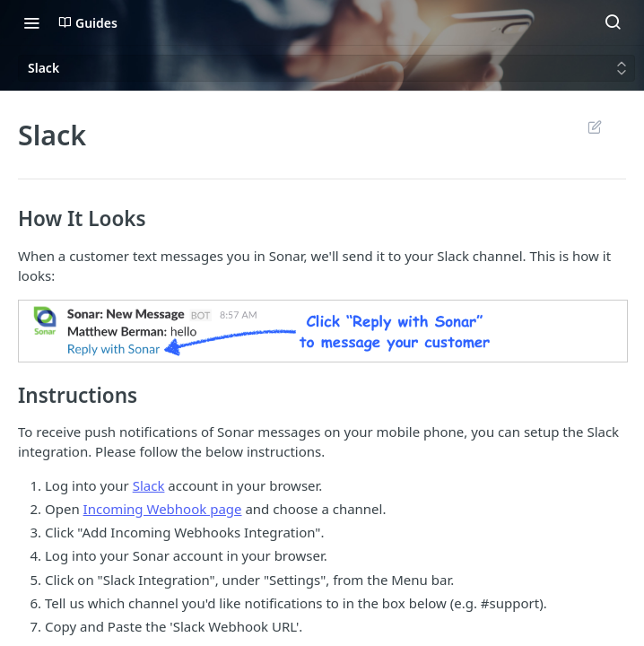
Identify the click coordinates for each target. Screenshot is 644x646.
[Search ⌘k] (613, 22)
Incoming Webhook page (163, 509)
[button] (322, 331)
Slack (149, 485)
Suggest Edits (594, 127)
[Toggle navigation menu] (31, 22)
